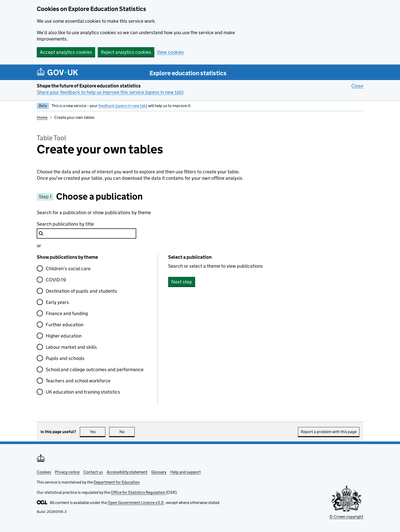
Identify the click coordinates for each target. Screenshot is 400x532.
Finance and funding (67, 313)
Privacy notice (67, 472)
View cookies (170, 52)
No (127, 432)
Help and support (185, 472)
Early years (57, 302)
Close (357, 86)
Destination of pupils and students (81, 291)
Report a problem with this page (329, 432)
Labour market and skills (71, 347)
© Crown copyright (346, 517)
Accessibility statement (127, 472)
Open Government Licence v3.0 (136, 503)
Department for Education (117, 482)
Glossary (159, 472)
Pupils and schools (65, 358)
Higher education (64, 336)
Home (42, 117)
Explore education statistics (188, 73)
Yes (98, 432)
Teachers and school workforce (78, 381)
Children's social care (68, 269)
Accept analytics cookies (66, 52)
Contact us (93, 472)
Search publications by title (65, 224)
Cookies (44, 472)
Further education (65, 325)
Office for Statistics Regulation (138, 492)
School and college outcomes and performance (95, 369)
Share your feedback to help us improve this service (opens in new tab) (110, 92)
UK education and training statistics (83, 392)
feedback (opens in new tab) (123, 106)
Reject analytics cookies (126, 52)
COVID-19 (56, 280)
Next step (182, 282)
